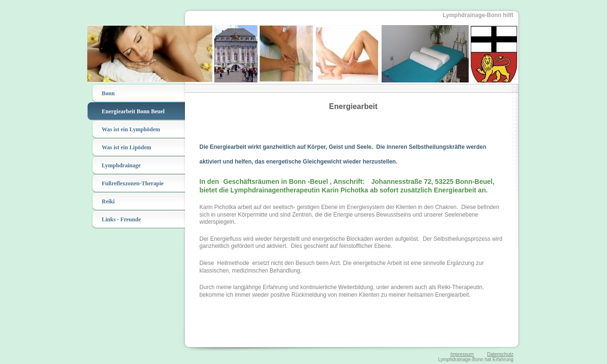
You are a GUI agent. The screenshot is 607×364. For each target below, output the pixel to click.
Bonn (108, 93)
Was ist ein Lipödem (127, 147)
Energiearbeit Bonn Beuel (133, 111)
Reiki (108, 201)
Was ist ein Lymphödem (131, 129)
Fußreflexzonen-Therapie (133, 183)
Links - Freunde (121, 219)
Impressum (462, 354)
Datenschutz (500, 354)
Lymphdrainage (121, 165)
